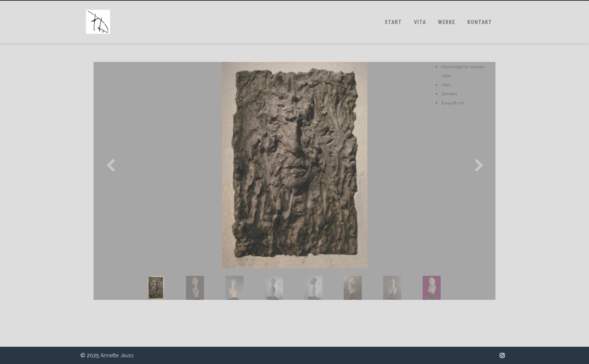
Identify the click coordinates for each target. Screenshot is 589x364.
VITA (420, 22)
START (393, 22)
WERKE (447, 22)
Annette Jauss (117, 355)
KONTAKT (480, 22)
